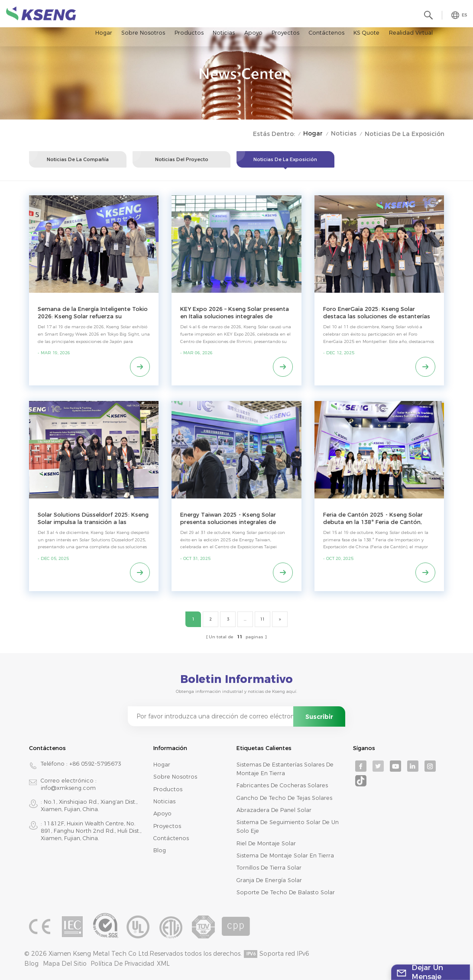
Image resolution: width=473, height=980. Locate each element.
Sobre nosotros (143, 33)
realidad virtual (411, 33)
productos (168, 789)
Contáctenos (327, 33)
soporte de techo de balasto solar (286, 892)
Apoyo (253, 33)
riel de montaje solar (266, 843)
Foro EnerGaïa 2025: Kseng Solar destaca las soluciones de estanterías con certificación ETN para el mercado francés (377, 313)
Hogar (104, 33)
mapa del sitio (65, 964)
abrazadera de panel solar (274, 810)
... (245, 619)
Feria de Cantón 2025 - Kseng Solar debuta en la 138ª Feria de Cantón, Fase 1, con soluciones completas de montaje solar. (375, 519)
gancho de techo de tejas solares (284, 798)
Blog (160, 850)
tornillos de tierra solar (269, 868)
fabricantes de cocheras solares (282, 785)
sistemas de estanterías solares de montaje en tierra (285, 769)
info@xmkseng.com (68, 788)
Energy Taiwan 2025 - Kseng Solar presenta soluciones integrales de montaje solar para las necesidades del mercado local (236, 519)
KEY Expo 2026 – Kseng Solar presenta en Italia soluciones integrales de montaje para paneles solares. (235, 313)
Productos (189, 33)
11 (262, 619)
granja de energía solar (269, 880)
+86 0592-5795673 (95, 764)
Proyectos (285, 33)
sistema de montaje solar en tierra (285, 855)
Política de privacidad (122, 964)
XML (163, 964)
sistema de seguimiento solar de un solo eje (288, 826)
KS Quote (366, 33)
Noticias (224, 33)
